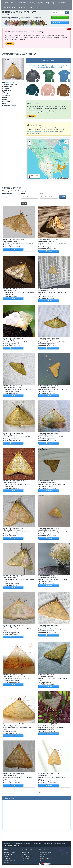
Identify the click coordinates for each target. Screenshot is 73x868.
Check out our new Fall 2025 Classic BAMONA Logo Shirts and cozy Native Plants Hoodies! (48, 66)
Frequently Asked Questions (9, 861)
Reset (24, 203)
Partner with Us (26, 858)
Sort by (24, 193)
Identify (33, 3)
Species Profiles (9, 7)
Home (6, 3)
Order (41, 193)
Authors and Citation (8, 855)
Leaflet (48, 179)
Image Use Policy (59, 843)
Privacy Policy (48, 843)
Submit (63, 197)
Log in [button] (56, 17)
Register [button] (56, 23)
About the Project (10, 853)
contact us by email (33, 132)
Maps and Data (62, 3)
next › (39, 793)
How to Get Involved (25, 854)
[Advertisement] (36, 815)
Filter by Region (8, 193)
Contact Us (8, 845)
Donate (38, 7)
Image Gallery (50, 3)
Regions (40, 3)
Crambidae (11, 82)
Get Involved (23, 3)
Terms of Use (37, 843)
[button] (4, 69)
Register (24, 860)
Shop (31, 7)
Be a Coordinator (27, 856)
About (13, 3)
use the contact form (48, 132)
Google (57, 179)
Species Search (22, 7)
